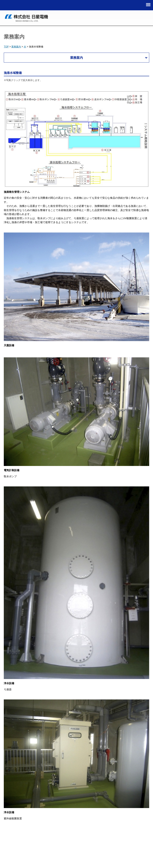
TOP (6, 47)
